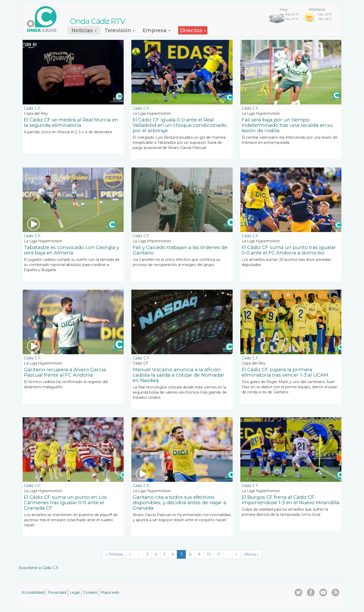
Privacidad (57, 592)
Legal (75, 592)
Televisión (120, 30)
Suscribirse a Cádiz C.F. (39, 568)
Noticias (84, 30)
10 (210, 554)
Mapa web (110, 592)
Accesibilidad (33, 592)
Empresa (157, 30)
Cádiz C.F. (33, 108)
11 (220, 554)
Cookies (90, 592)
